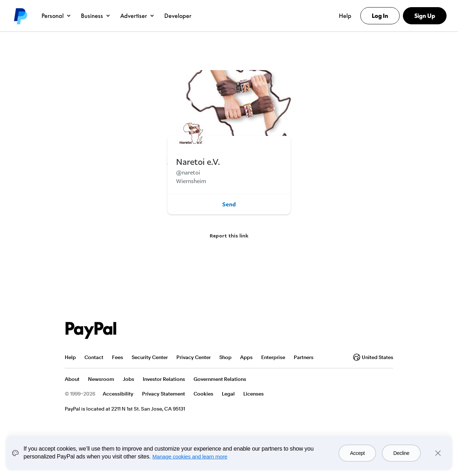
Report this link (229, 235)
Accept (357, 453)
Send (229, 204)
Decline (401, 453)
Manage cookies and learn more (190, 457)
